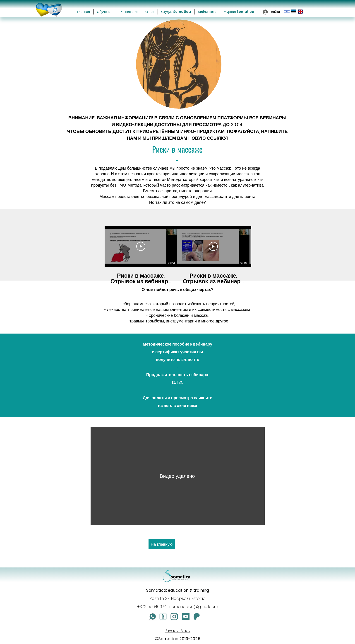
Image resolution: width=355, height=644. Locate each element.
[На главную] (162, 544)
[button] (105, 12)
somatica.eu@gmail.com (194, 607)
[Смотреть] (141, 246)
